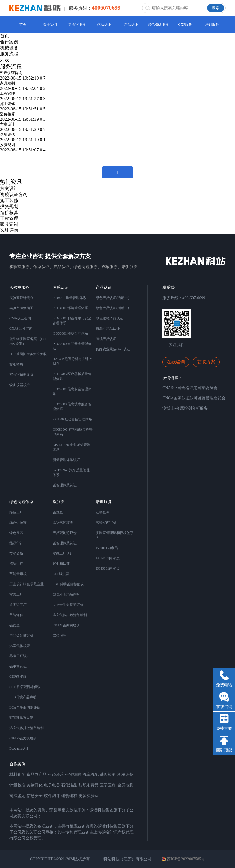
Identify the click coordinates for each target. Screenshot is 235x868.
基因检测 (108, 775)
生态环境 (56, 775)
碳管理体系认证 (65, 485)
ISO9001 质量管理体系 (69, 298)
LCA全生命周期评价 (25, 707)
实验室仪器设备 (21, 375)
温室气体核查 (20, 646)
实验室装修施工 (21, 308)
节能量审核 (18, 574)
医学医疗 (108, 785)
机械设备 (9, 48)
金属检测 (125, 785)
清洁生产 (16, 564)
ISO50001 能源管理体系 (70, 333)
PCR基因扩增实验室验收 (28, 354)
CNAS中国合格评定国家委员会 (190, 388)
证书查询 (103, 512)
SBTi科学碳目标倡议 (25, 687)
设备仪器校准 (20, 385)
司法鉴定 (17, 796)
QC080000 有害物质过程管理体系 (73, 432)
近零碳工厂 (18, 605)
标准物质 (16, 364)
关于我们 (50, 25)
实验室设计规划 (21, 298)
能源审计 (16, 543)
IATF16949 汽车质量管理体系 (71, 473)
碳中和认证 (18, 666)
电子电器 (52, 785)
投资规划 (7, 145)
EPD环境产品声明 (23, 697)
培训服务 (212, 25)
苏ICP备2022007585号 (183, 859)
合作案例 (9, 42)
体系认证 (104, 25)
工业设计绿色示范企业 (27, 584)
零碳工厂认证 (20, 656)
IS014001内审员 (108, 558)
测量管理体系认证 (66, 460)
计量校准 (17, 785)
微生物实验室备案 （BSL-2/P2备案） (29, 341)
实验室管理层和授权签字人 (115, 535)
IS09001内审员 (107, 548)
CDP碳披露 (18, 677)
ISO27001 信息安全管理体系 (72, 391)
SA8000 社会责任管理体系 (72, 419)
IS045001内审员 (108, 568)
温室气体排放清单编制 (27, 728)
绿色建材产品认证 (109, 318)
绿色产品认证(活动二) (112, 308)
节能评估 (16, 615)
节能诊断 (16, 553)
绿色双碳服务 (158, 25)
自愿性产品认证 (108, 329)
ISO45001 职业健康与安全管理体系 (72, 321)
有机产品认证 (106, 339)
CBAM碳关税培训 (23, 738)
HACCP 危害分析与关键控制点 (72, 361)
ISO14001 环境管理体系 (70, 308)
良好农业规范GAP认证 (113, 349)
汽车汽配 (91, 775)
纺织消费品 (89, 785)
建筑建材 (69, 796)
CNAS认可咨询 (21, 329)
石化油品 (69, 785)
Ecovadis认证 (19, 748)
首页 (23, 25)
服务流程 (9, 54)
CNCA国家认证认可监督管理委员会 (194, 398)
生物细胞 (73, 775)
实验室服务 (77, 25)
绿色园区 (16, 533)
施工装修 (7, 104)
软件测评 (52, 796)
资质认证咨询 (11, 73)
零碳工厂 (16, 594)
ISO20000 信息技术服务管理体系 (72, 407)
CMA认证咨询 (20, 318)
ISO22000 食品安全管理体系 (72, 346)
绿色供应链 (18, 523)
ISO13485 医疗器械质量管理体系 (72, 376)
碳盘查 (15, 625)
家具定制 (7, 83)
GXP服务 (185, 25)
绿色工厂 (16, 512)
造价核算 (7, 114)
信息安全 (35, 796)
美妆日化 (35, 785)
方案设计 (7, 124)
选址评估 (7, 134)
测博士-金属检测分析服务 (185, 408)
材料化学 (17, 775)
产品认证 (131, 25)
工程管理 (7, 93)
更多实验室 (89, 796)
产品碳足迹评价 (21, 636)
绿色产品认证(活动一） (113, 298)
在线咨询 (176, 362)
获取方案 (206, 362)
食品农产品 (37, 775)
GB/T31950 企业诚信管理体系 (71, 447)
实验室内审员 (106, 523)
